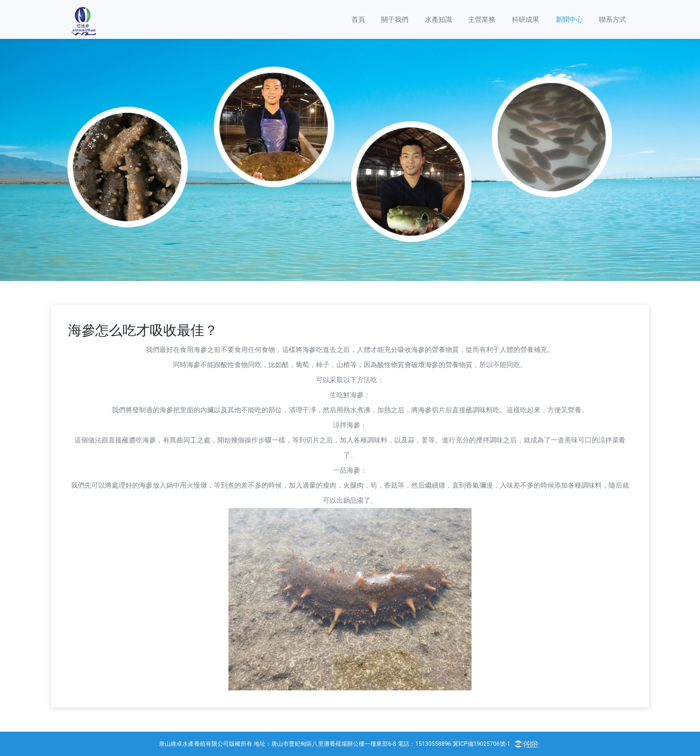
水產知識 (438, 19)
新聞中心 (569, 19)
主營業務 (482, 19)
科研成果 (525, 19)
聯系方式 (612, 19)
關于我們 (395, 19)
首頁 (358, 19)
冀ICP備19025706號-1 (481, 744)
